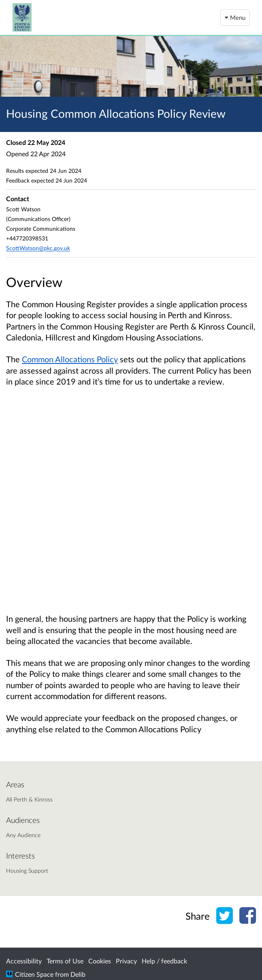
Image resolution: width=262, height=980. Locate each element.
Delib (78, 974)
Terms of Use (65, 961)
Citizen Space (34, 974)
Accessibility (24, 961)
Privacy (126, 961)
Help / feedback (164, 961)
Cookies (100, 961)
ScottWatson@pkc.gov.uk (38, 248)
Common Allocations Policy (70, 359)
